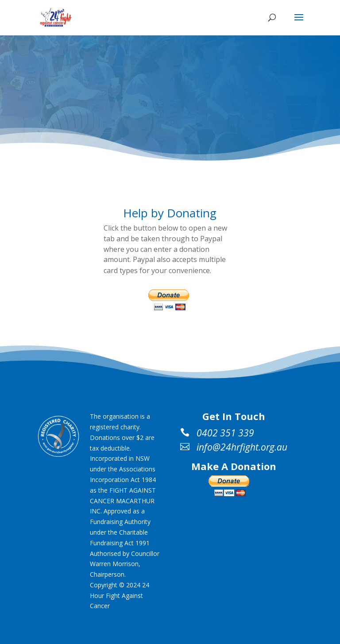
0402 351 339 (225, 433)
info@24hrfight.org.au (242, 447)
